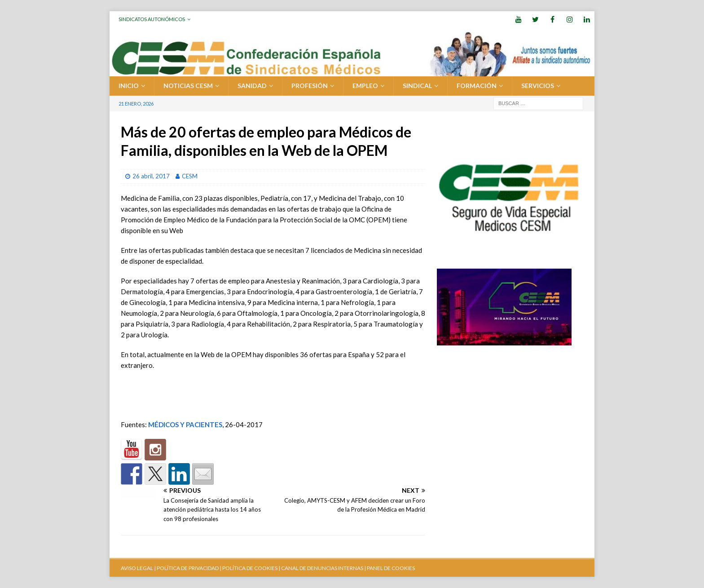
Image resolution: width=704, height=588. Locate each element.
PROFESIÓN (310, 86)
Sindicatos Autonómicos (152, 19)
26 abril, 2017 (151, 176)
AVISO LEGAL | (138, 568)
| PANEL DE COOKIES (389, 568)
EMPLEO (365, 86)
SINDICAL (417, 86)
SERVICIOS (538, 86)
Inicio (129, 86)
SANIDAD (252, 86)
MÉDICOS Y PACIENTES (185, 424)
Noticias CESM (188, 86)
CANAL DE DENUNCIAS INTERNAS (322, 568)
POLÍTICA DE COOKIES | (251, 568)
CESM (190, 176)
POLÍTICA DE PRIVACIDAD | (189, 568)
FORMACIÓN (477, 86)
